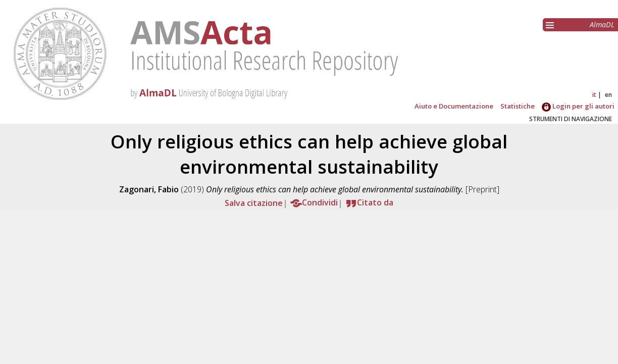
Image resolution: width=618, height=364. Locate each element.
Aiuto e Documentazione (454, 106)
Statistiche (518, 106)
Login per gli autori (578, 106)
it (594, 95)
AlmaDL (602, 24)
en (608, 95)
